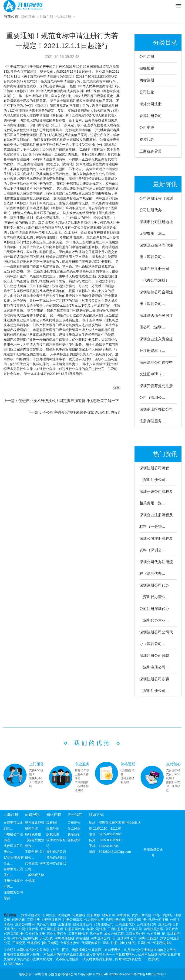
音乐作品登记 (56, 857)
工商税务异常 (151, 151)
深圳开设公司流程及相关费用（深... (156, 497)
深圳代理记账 (148, 938)
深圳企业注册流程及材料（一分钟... (156, 521)
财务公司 (108, 915)
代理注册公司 (115, 920)
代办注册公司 (104, 924)
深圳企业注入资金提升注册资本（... (156, 345)
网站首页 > (30, 17)
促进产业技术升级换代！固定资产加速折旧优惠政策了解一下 (69, 401)
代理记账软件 (91, 943)
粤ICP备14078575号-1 (150, 974)
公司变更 (147, 128)
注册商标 (94, 915)
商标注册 (147, 80)
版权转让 (53, 823)
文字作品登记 (56, 863)
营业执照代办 (57, 934)
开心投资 (46, 938)
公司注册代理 (29, 929)
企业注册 (64, 924)
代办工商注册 (141, 915)
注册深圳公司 (127, 938)
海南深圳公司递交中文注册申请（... (156, 368)
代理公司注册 (158, 920)
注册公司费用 (25, 924)
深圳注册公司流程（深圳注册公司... (154, 474)
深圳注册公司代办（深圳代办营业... (154, 591)
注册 (114, 943)
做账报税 (147, 68)
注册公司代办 (75, 929)
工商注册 (11, 815)
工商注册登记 (117, 929)
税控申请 (31, 828)
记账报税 (32, 815)
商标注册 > (66, 17)
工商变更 (19, 943)
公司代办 (172, 929)
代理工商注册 (14, 934)
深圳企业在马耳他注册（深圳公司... (156, 251)
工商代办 (10, 929)
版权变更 (53, 834)
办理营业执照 (51, 920)
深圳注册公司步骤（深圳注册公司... (154, 661)
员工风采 (74, 828)
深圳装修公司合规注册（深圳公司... (156, 298)
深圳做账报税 (64, 938)
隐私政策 (74, 840)
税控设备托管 (35, 823)
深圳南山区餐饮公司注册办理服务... (156, 415)
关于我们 (75, 815)
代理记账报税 (162, 943)
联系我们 (74, 834)
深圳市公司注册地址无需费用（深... (156, 228)
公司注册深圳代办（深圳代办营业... (154, 615)
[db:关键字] (127, 943)
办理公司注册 (96, 929)
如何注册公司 (83, 924)
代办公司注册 (46, 924)
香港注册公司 (151, 116)
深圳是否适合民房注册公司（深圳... (156, 321)
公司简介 (74, 823)
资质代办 (147, 139)
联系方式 (96, 815)
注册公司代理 (168, 924)
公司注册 (147, 57)
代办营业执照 (94, 920)
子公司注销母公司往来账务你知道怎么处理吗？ (81, 412)
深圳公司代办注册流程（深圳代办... (156, 568)
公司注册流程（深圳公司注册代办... (156, 204)
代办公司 (135, 929)
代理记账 (64, 915)
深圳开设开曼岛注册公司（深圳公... (156, 392)
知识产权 (54, 815)
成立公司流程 (114, 934)
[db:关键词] (50, 943)
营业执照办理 (154, 929)
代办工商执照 (163, 915)
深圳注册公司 (31, 915)
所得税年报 (33, 834)
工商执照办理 (135, 934)
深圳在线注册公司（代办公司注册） (154, 274)
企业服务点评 (70, 943)
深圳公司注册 (170, 938)
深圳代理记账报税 (25, 938)
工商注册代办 (125, 924)
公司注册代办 (147, 924)
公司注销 (147, 92)
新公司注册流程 (52, 929)
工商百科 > (48, 17)
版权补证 (53, 828)
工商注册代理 (78, 934)
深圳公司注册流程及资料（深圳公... (156, 544)
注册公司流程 (73, 920)
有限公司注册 (137, 920)
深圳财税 (123, 915)
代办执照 (96, 934)
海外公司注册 (151, 104)
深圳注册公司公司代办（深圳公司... (156, 638)
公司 (7, 943)
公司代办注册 (35, 934)
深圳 (106, 943)
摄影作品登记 (56, 852)
